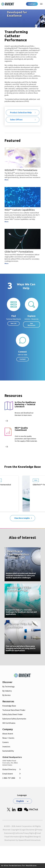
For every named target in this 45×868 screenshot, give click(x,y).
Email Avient (8, 774)
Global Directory (9, 769)
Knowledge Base (9, 706)
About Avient (8, 734)
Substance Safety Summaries (14, 719)
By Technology (8, 686)
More (6, 180)
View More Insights (22, 518)
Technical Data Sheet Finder (14, 710)
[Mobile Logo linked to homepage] (23, 675)
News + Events (8, 738)
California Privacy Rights (25, 833)
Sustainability (8, 751)
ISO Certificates (9, 723)
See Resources (31, 324)
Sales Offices (16, 120)
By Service (6, 695)
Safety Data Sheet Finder (13, 714)
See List (13, 323)
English (20, 801)
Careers (6, 742)
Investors (6, 747)
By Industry (7, 691)
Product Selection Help (21, 113)
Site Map (25, 837)
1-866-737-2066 (9, 778)
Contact (32, 4)
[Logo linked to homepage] (8, 4)
